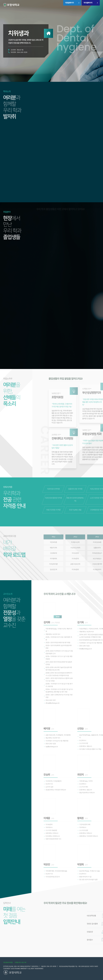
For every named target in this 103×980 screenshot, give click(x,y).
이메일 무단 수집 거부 (20, 962)
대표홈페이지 (70, 3)
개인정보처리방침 (8, 962)
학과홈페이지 (88, 3)
